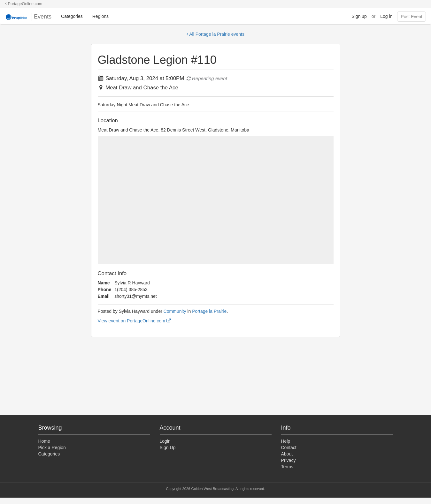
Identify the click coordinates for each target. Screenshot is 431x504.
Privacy (289, 460)
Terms (287, 467)
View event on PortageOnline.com (134, 321)
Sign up (359, 16)
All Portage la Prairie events (216, 34)
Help (286, 441)
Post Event (412, 17)
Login (165, 441)
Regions (100, 16)
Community (175, 311)
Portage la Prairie (209, 311)
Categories (72, 16)
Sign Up (168, 448)
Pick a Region (52, 448)
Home (44, 441)
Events (28, 17)
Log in (386, 16)
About (287, 454)
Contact (289, 448)
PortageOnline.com (24, 4)
